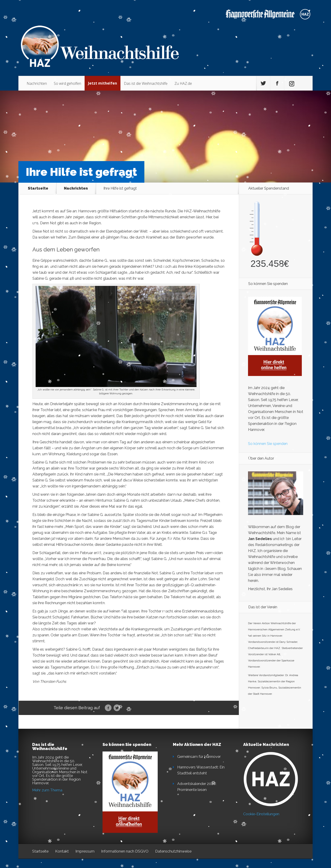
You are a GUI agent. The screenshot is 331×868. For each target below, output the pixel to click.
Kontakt (62, 851)
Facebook (108, 708)
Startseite (38, 188)
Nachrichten (37, 83)
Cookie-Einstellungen (261, 814)
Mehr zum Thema (47, 790)
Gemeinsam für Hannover (199, 757)
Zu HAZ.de (183, 83)
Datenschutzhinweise (173, 851)
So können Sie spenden (268, 444)
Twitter (117, 708)
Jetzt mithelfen (103, 83)
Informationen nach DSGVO (125, 851)
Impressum (85, 851)
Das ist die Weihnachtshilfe (146, 83)
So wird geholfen (67, 83)
